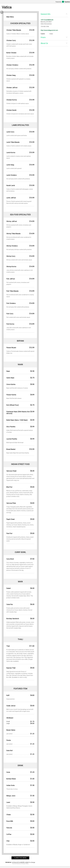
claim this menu (20, 858)
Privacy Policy (25, 864)
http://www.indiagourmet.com (49, 30)
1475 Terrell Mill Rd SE (47, 20)
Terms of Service (16, 864)
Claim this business (46, 24)
